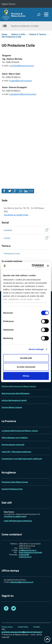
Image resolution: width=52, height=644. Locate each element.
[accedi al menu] (46, 14)
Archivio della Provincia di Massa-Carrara (19, 386)
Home (5, 34)
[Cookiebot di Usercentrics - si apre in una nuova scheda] (33, 266)
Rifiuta (26, 376)
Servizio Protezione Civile (12, 489)
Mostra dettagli (36, 349)
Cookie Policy (23, 627)
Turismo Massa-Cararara (12, 407)
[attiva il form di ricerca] (39, 15)
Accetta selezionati (26, 367)
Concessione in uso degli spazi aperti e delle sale (22, 459)
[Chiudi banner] (48, 266)
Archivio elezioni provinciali (13, 445)
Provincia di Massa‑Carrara (18, 15)
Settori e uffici (18, 34)
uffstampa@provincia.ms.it (22, 582)
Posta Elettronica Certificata (30, 552)
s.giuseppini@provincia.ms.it (23, 94)
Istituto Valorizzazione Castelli (14, 400)
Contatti (36, 627)
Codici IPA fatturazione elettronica (18, 521)
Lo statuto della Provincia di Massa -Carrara (20, 431)
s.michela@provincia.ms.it (22, 66)
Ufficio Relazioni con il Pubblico (15, 438)
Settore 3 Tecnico (38, 34)
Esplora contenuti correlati (25, 26)
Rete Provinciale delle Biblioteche (16, 393)
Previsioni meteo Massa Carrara (15, 482)
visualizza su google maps (16, 215)
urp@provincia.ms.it (28, 550)
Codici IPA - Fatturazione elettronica (16, 452)
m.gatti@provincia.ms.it (21, 81)
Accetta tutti (26, 358)
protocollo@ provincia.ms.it (25, 556)
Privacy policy (7, 627)
